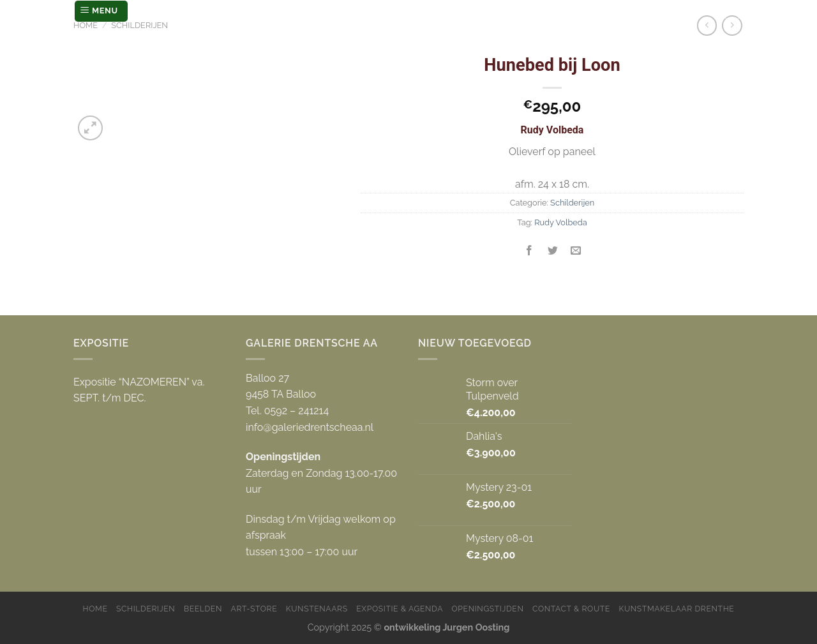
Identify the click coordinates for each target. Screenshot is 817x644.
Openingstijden (488, 609)
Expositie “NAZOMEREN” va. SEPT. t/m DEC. (139, 390)
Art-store (254, 609)
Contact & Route (571, 609)
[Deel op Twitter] (552, 251)
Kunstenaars (317, 609)
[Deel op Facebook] (529, 251)
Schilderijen (139, 25)
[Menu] (101, 11)
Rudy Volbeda (561, 222)
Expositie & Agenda (400, 609)
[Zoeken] (732, 11)
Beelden (203, 609)
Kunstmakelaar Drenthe (676, 609)
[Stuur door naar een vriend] (575, 251)
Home (86, 25)
